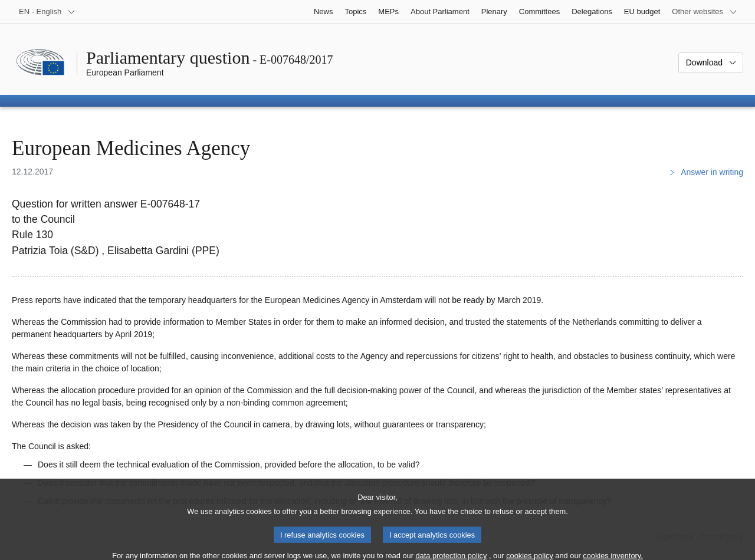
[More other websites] (705, 12)
